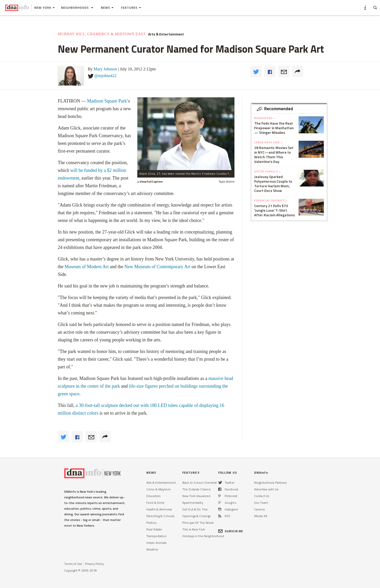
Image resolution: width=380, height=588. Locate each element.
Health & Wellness (159, 509)
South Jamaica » (267, 171)
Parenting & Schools (160, 516)
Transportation (156, 536)
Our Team (261, 503)
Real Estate (154, 529)
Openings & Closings (196, 516)
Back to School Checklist (199, 483)
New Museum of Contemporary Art (158, 267)
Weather (152, 549)
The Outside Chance (197, 489)
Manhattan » (265, 118)
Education (153, 496)
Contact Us (262, 496)
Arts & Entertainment (166, 34)
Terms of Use (73, 564)
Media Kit (261, 516)
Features (131, 8)
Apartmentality (193, 503)
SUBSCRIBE (231, 531)
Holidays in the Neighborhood (203, 536)
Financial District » (271, 200)
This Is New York (194, 529)
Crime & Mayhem (159, 489)
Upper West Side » (268, 142)
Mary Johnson (105, 69)
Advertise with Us (266, 489)
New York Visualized (196, 496)
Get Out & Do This (195, 509)
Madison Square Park (107, 101)
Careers (259, 509)
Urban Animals (156, 543)
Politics (151, 523)
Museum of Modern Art (87, 267)
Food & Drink (155, 503)
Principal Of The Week (198, 523)
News (107, 8)
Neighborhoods (77, 8)
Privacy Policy (94, 564)
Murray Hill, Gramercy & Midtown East (102, 34)
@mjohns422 (106, 76)
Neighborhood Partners (270, 483)
